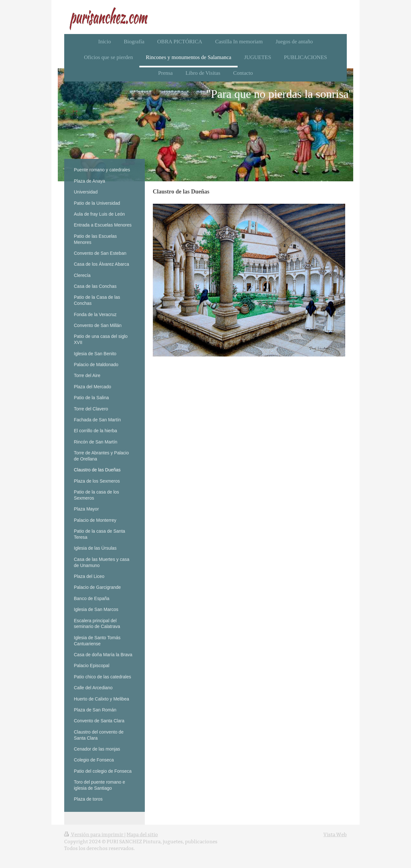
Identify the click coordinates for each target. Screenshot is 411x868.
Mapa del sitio (142, 834)
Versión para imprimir (94, 834)
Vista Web (335, 834)
